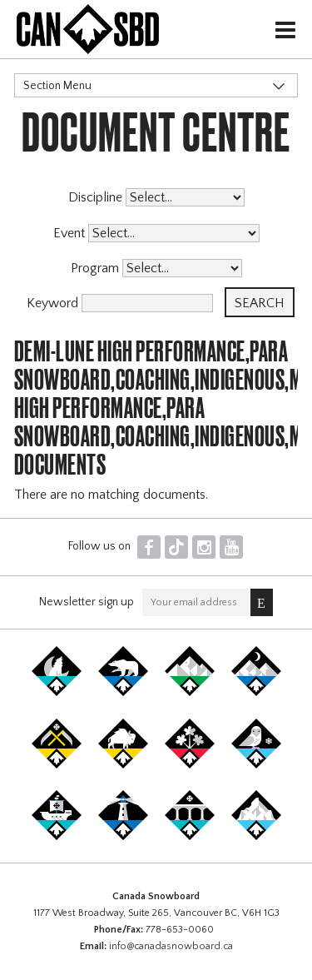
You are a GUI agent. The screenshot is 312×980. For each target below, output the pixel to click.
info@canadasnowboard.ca (171, 946)
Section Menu (57, 86)
